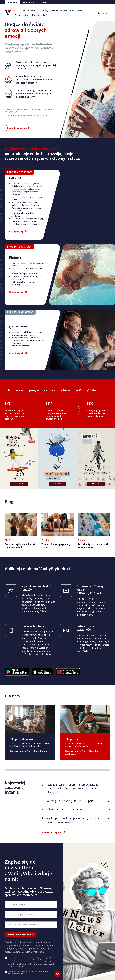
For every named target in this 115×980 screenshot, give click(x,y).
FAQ (45, 15)
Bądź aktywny (29, 11)
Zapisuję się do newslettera (20, 934)
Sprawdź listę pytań (52, 832)
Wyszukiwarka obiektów (63, 11)
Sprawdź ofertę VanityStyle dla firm (29, 751)
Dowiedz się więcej (17, 128)
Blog (27, 15)
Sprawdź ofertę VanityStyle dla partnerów (82, 753)
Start (17, 11)
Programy (43, 11)
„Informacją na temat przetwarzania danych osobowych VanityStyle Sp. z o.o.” (29, 973)
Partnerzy (47, 2)
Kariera (18, 15)
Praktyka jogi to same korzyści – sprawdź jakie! (21, 546)
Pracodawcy (29, 2)
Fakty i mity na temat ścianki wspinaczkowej (93, 546)
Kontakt (36, 15)
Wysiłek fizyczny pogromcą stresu (56, 546)
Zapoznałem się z (29, 973)
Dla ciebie (12, 2)
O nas (80, 11)
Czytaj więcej (16, 231)
